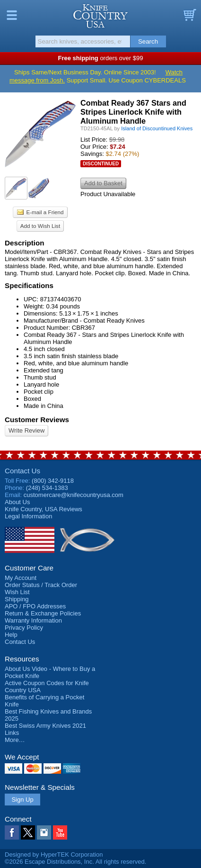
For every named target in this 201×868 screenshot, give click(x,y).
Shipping (17, 599)
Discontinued (101, 164)
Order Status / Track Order (41, 585)
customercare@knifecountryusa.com (74, 495)
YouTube (60, 832)
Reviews (44, 509)
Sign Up (22, 800)
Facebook (12, 832)
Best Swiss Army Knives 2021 (45, 726)
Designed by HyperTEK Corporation (54, 854)
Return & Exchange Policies (43, 613)
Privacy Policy (24, 628)
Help (11, 635)
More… (15, 740)
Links (12, 733)
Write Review (26, 430)
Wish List (17, 592)
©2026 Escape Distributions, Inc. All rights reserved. (75, 862)
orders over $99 (101, 58)
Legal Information (28, 516)
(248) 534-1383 (47, 488)
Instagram (44, 832)
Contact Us (22, 471)
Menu (12, 15)
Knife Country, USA (100, 16)
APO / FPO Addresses (35, 606)
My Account (21, 578)
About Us (17, 502)
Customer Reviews (37, 420)
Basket (189, 15)
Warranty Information (33, 620)
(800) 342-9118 (53, 481)
